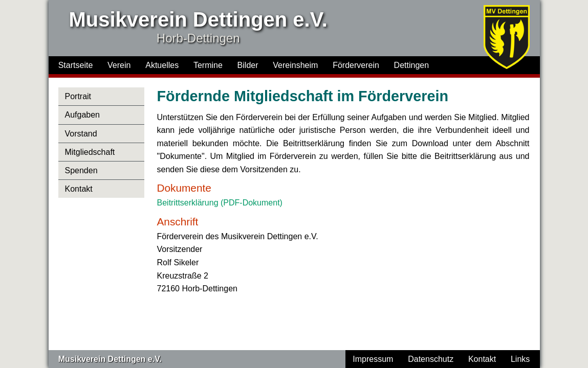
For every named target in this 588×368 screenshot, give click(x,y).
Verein (119, 65)
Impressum (373, 359)
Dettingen (412, 65)
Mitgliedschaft (90, 152)
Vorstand (81, 134)
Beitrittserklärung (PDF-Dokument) (220, 203)
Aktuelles (162, 65)
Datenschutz (431, 359)
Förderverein (356, 65)
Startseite (76, 65)
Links (520, 359)
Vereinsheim (295, 65)
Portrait (78, 96)
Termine (208, 65)
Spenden (81, 170)
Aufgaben (82, 115)
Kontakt (78, 189)
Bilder (248, 65)
